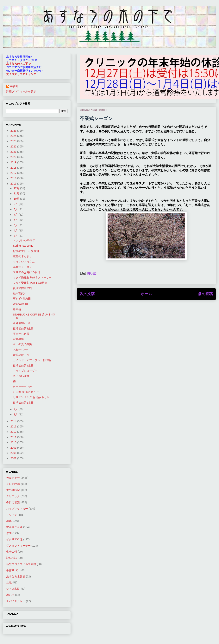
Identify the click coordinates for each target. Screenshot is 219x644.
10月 (17, 199)
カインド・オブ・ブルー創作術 (32, 360)
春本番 (17, 309)
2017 (14, 173)
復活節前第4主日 (23, 366)
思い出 (92, 273)
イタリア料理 (14, 539)
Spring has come (23, 246)
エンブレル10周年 (24, 240)
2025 (14, 131)
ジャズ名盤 (13, 589)
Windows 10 (20, 304)
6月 (16, 220)
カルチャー (13, 478)
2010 (14, 442)
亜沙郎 (14, 86)
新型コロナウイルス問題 (21, 564)
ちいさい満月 (21, 376)
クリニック (13, 496)
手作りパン (13, 570)
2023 (14, 141)
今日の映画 (13, 484)
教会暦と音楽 (14, 527)
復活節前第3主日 (23, 329)
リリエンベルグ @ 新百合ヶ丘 (31, 397)
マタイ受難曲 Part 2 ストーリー (32, 277)
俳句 (9, 533)
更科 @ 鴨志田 (22, 299)
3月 (16, 236)
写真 (9, 521)
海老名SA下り (22, 323)
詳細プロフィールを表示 (21, 91)
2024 (14, 136)
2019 (14, 162)
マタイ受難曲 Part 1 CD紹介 (30, 283)
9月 (16, 204)
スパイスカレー (16, 601)
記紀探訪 (12, 558)
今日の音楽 (13, 502)
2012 (14, 432)
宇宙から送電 (21, 334)
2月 (16, 409)
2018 (14, 168)
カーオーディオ (22, 387)
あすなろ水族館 (16, 576)
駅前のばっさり (22, 355)
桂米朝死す (20, 293)
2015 (14, 184)
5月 (16, 225)
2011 (14, 437)
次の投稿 (87, 294)
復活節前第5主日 (23, 403)
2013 (14, 426)
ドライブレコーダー (25, 371)
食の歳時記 (13, 490)
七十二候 (12, 552)
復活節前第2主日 (23, 288)
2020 (14, 157)
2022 (14, 146)
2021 (14, 152)
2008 (14, 453)
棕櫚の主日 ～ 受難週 (26, 251)
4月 (16, 231)
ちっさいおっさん (24, 262)
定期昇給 (18, 339)
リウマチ (12, 515)
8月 (16, 209)
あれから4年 (21, 350)
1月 (16, 414)
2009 (14, 448)
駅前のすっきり (22, 256)
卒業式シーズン (22, 267)
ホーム (146, 294)
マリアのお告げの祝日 (27, 272)
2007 (14, 458)
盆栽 (9, 582)
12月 (17, 188)
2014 (14, 421)
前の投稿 (205, 294)
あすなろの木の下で (18, 64)
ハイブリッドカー (17, 509)
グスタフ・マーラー (18, 546)
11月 (17, 193)
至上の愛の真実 (22, 344)
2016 (14, 178)
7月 (16, 215)
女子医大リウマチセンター (22, 74)
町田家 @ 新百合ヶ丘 (26, 392)
